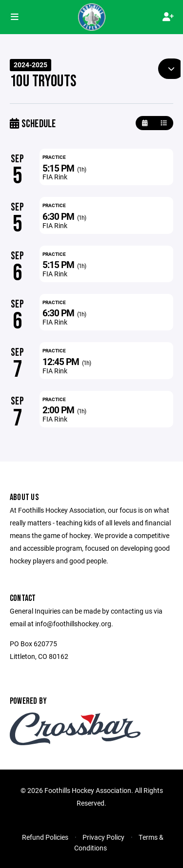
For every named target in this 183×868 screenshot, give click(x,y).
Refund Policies (45, 837)
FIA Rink (55, 177)
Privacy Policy (103, 837)
